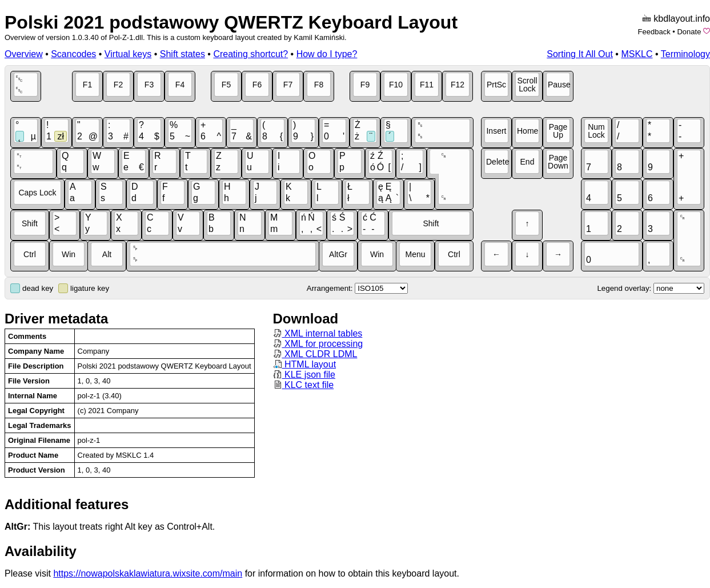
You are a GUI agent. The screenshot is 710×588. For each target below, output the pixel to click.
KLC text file (304, 385)
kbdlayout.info (682, 19)
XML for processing (318, 344)
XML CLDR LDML (315, 354)
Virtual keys (128, 54)
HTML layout (305, 364)
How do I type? (327, 54)
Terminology (685, 54)
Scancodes (73, 54)
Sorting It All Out (580, 54)
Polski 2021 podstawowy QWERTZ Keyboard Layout (231, 22)
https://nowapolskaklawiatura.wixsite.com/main (148, 573)
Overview (24, 54)
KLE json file (304, 375)
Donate (689, 32)
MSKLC (637, 54)
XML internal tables (318, 333)
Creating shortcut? (250, 54)
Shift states (182, 54)
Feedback (654, 32)
